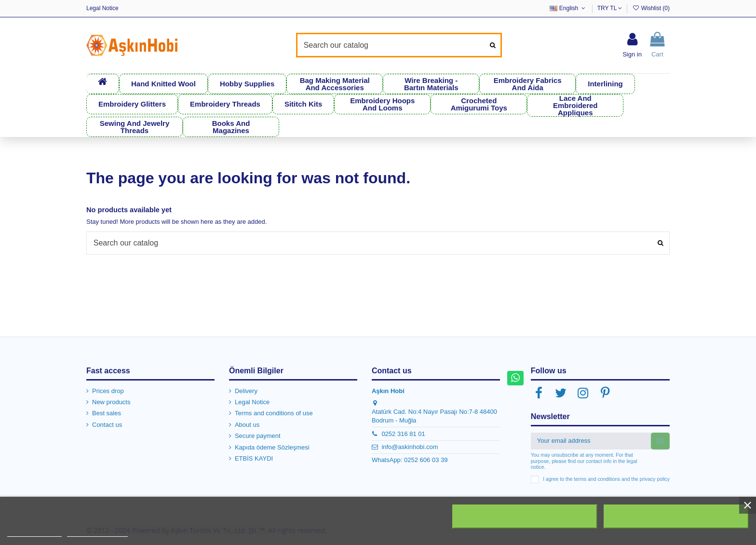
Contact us (107, 424)
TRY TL (610, 8)
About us (247, 424)
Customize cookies (97, 532)
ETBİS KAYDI (254, 458)
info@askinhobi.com (410, 446)
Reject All (525, 517)
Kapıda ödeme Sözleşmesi (272, 446)
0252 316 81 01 (403, 433)
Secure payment (258, 435)
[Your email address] (591, 440)
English (568, 8)
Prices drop (108, 390)
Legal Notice (102, 8)
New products (111, 402)
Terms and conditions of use (274, 413)
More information (34, 532)
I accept (676, 517)
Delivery (246, 390)
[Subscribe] (660, 440)
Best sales (107, 413)
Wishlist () (651, 8)
